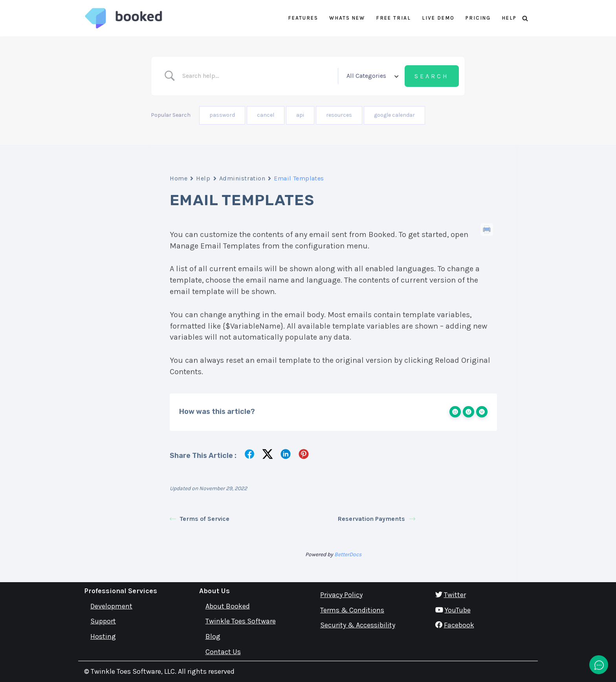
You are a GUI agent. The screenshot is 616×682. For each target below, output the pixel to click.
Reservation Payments (376, 518)
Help (509, 18)
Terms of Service (200, 518)
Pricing (478, 18)
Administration (242, 178)
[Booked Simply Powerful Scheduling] (123, 18)
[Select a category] (371, 76)
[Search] (525, 18)
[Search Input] (257, 76)
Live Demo (438, 18)
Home (179, 178)
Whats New (347, 18)
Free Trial (393, 18)
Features (303, 18)
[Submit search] (432, 76)
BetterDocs (348, 554)
